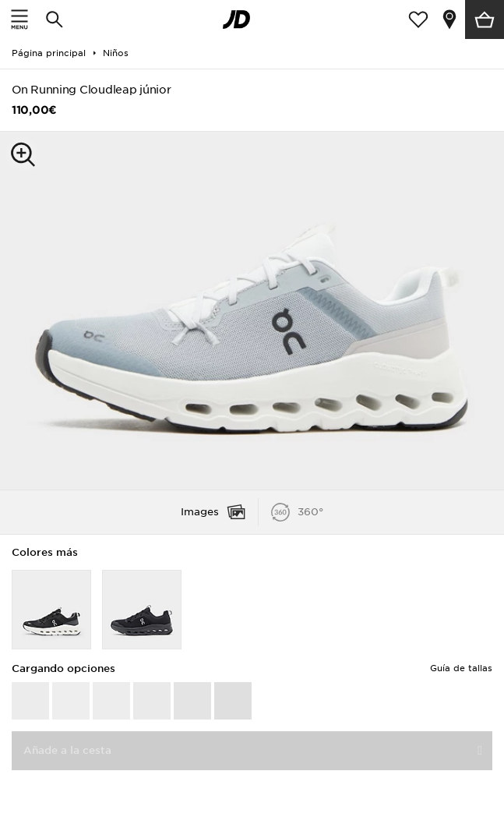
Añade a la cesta (67, 750)
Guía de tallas (461, 668)
